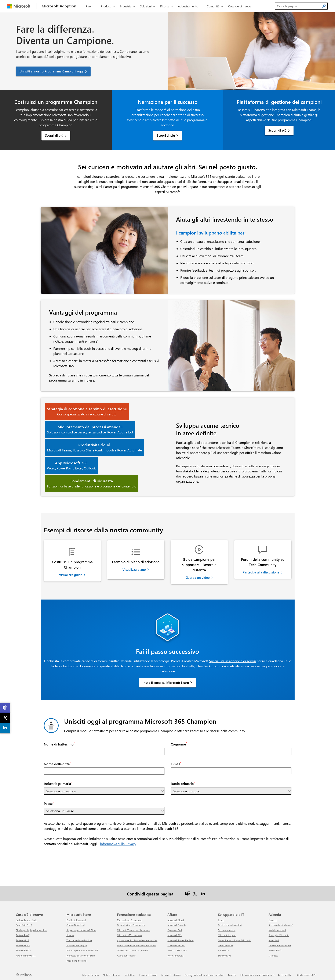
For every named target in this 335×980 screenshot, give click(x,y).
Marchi (232, 972)
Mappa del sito (91, 972)
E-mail (176, 761)
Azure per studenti (127, 953)
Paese (49, 801)
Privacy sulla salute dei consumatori (204, 972)
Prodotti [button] (108, 6)
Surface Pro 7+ (23, 948)
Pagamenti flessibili (77, 958)
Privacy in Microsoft (279, 933)
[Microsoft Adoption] (59, 6)
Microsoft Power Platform (180, 938)
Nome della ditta (57, 761)
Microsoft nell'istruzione (130, 917)
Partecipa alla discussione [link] (261, 572)
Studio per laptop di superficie (31, 928)
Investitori (274, 938)
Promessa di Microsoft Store (81, 953)
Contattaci (129, 972)
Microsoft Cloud (176, 917)
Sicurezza (273, 953)
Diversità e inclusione (280, 943)
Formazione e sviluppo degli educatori (136, 943)
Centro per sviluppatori (230, 922)
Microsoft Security (177, 922)
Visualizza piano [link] (134, 569)
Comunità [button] (215, 6)
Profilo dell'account (76, 917)
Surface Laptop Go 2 (26, 917)
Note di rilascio (111, 972)
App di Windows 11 (26, 953)
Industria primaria (58, 781)
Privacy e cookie (148, 972)
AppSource (223, 948)
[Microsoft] (19, 6)
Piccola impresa (175, 953)
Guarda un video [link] (198, 577)
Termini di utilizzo (171, 972)
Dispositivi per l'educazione (131, 922)
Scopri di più (54, 135)
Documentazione (227, 928)
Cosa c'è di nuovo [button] (242, 6)
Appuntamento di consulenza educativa (137, 938)
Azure (221, 917)
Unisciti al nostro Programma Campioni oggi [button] (52, 71)
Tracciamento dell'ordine (79, 938)
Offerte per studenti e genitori (132, 948)
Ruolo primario (183, 781)
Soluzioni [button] (148, 6)
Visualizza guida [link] (71, 575)
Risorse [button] (167, 6)
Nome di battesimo (59, 741)
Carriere (273, 917)
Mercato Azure (226, 943)
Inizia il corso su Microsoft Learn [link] (166, 680)
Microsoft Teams (176, 943)
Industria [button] (128, 6)
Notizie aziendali (277, 928)
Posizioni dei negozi (77, 943)
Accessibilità (275, 948)
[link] (5, 708)
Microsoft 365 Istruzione (130, 933)
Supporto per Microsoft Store (81, 928)
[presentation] (76, 857)
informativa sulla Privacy (118, 841)
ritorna (70, 933)
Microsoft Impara (227, 933)
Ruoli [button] (91, 6)
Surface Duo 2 (23, 943)
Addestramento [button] (190, 6)
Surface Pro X (23, 933)
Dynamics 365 (175, 928)
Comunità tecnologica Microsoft (234, 938)
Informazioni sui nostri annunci (257, 972)
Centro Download (75, 922)
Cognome (179, 741)
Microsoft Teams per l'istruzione (134, 928)
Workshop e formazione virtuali (82, 948)
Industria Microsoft (177, 948)
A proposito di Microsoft (281, 922)
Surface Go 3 (22, 938)
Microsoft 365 (174, 933)
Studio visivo (224, 953)
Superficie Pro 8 (24, 922)
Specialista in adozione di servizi (233, 658)
